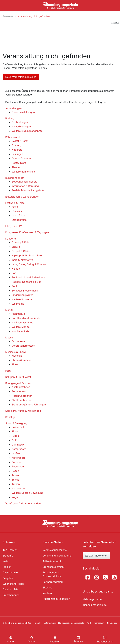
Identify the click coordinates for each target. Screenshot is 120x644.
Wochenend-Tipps (13, 584)
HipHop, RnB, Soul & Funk (27, 255)
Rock (15, 286)
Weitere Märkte (21, 327)
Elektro (16, 247)
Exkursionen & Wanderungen (22, 197)
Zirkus (15, 364)
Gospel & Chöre (21, 251)
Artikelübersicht (52, 561)
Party (8, 371)
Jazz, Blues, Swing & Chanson (30, 264)
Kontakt (37, 623)
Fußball (16, 436)
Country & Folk (20, 242)
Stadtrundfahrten (22, 400)
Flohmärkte (18, 314)
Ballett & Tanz (20, 141)
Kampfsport (19, 449)
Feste (15, 207)
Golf (14, 440)
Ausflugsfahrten (21, 387)
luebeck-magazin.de (95, 605)
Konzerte (11, 239)
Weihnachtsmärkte (22, 322)
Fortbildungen (20, 122)
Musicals (17, 356)
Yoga (15, 497)
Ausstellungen (13, 108)
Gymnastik (18, 445)
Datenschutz (50, 623)
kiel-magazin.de (92, 599)
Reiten (15, 471)
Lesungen (17, 154)
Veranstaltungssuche (55, 550)
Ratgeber (8, 578)
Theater (16, 167)
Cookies (112, 623)
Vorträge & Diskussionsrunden (23, 503)
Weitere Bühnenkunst (24, 172)
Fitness (16, 431)
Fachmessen (19, 341)
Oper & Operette (21, 158)
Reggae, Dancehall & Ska (26, 282)
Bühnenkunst (13, 137)
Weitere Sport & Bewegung (27, 493)
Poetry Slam (19, 163)
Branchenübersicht (54, 567)
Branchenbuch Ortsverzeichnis (52, 574)
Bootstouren (19, 391)
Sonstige (10, 417)
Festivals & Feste (15, 203)
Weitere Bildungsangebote (27, 131)
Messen (10, 337)
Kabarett (17, 150)
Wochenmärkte (21, 331)
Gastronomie (10, 572)
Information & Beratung (25, 186)
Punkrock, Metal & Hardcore (28, 277)
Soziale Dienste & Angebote (28, 190)
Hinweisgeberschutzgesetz (71, 623)
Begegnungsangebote (25, 182)
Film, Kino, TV (14, 226)
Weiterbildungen (21, 126)
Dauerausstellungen (23, 112)
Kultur (6, 561)
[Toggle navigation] (55, 639)
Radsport (17, 462)
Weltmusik (18, 304)
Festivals (17, 211)
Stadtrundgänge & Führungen (29, 404)
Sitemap (47, 587)
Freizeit (7, 567)
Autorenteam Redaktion (56, 599)
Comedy (17, 145)
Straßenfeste (19, 220)
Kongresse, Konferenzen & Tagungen (27, 232)
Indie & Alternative (22, 260)
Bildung (10, 118)
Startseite (8, 16)
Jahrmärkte (18, 215)
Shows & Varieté (21, 360)
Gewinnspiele (10, 589)
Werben (47, 593)
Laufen (16, 453)
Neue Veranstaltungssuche (21, 77)
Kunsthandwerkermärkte (26, 318)
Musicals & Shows (16, 352)
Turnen (16, 484)
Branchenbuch (11, 595)
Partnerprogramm (53, 582)
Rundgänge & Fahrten (18, 383)
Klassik (16, 269)
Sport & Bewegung (16, 423)
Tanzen (16, 475)
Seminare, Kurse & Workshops (23, 411)
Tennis (15, 480)
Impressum (99, 623)
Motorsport (18, 458)
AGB (89, 623)
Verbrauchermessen (23, 346)
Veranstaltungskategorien (57, 556)
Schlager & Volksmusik (25, 291)
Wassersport (19, 488)
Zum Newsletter (96, 556)
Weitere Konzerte (22, 299)
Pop (14, 273)
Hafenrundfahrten (22, 396)
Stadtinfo (8, 556)
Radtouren (18, 466)
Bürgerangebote (15, 178)
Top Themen (10, 550)
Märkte (9, 310)
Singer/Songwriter (22, 295)
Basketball (18, 427)
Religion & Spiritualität (18, 377)
